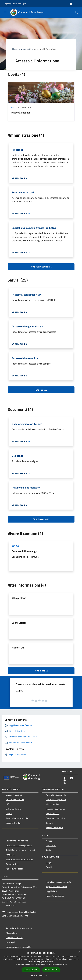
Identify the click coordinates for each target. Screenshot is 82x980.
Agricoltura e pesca (14, 869)
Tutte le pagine (41, 671)
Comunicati (51, 845)
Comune (15, 546)
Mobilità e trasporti (54, 828)
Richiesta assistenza (55, 896)
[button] (41, 976)
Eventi (49, 867)
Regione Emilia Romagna (15, 4)
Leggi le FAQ (51, 891)
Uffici (8, 804)
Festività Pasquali (21, 113)
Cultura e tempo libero (56, 800)
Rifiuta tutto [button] (51, 970)
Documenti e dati (13, 823)
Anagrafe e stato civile (56, 795)
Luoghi (49, 862)
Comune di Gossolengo (24, 551)
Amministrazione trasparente (19, 928)
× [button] (79, 952)
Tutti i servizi (41, 390)
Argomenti (26, 49)
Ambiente (10, 855)
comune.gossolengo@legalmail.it (21, 912)
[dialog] (41, 964)
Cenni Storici (19, 623)
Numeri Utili (18, 648)
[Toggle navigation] (5, 12)
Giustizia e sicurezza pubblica (19, 845)
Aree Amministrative (15, 800)
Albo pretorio (19, 598)
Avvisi (13, 107)
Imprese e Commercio (55, 809)
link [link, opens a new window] (66, 964)
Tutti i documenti (41, 519)
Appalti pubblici (53, 814)
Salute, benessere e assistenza (19, 859)
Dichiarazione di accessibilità (19, 947)
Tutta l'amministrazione (41, 267)
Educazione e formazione (17, 841)
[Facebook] (65, 779)
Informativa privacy (15, 938)
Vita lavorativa (52, 804)
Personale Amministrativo (17, 818)
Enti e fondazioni (13, 809)
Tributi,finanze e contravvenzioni (20, 850)
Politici (9, 814)
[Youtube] (71, 779)
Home (15, 49)
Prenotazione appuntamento (59, 882)
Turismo (49, 823)
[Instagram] (65, 782)
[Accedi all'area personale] (71, 4)
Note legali (11, 942)
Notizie (49, 841)
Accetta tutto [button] (31, 970)
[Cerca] (77, 12)
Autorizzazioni (12, 864)
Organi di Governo (14, 795)
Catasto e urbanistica (55, 818)
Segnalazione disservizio (57, 887)
